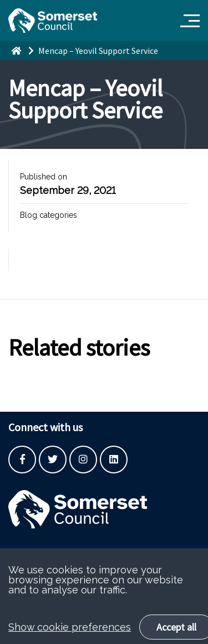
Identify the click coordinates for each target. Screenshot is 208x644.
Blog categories (49, 215)
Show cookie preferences (70, 636)
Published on (44, 177)
